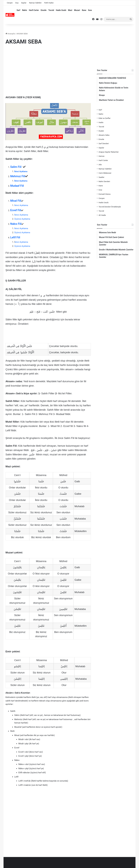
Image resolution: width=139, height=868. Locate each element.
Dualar (101, 131)
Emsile (44, 10)
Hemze (101, 156)
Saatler (101, 177)
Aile (100, 165)
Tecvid (51, 10)
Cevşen (10, 3)
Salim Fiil (17, 167)
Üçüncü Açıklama (22, 219)
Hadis (101, 122)
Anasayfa (10, 34)
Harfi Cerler (34, 10)
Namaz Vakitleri (35, 3)
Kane (84, 10)
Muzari (77, 10)
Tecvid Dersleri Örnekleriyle (110, 207)
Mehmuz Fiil (18, 176)
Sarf (18, 10)
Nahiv (25, 10)
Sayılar (24, 3)
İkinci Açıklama (21, 171)
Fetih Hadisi (49, 3)
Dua (17, 3)
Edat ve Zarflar (105, 118)
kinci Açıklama (22, 242)
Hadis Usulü (61, 10)
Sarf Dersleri (104, 143)
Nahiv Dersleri (104, 181)
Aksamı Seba (104, 135)
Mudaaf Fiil (17, 186)
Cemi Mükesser (105, 173)
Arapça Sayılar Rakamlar (109, 152)
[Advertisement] (48, 69)
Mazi (70, 10)
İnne (90, 10)
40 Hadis (102, 215)
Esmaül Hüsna (105, 194)
